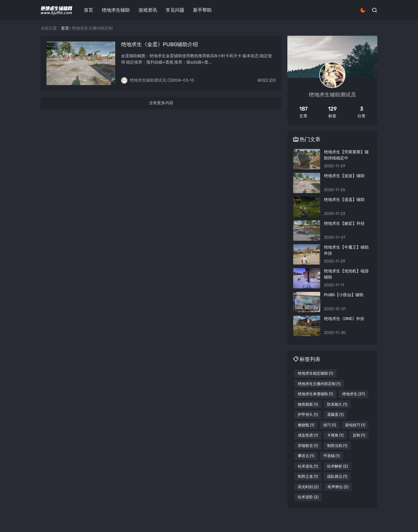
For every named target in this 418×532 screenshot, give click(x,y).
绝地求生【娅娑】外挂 (344, 223)
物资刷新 (308, 404)
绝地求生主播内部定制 (319, 384)
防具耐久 (337, 404)
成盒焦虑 (308, 435)
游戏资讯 (148, 10)
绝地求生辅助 (116, 10)
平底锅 (331, 456)
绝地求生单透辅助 (315, 394)
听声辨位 (338, 487)
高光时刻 (308, 487)
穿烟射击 (308, 446)
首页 (89, 10)
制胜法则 (337, 446)
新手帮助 (202, 10)
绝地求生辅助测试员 (148, 80)
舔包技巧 (355, 425)
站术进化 (308, 466)
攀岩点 (306, 456)
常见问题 (175, 10)
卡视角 (335, 435)
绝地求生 (354, 394)
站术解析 (337, 466)
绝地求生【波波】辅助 (344, 176)
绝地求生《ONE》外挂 (344, 319)
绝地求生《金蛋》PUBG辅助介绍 (160, 44)
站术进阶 (308, 497)
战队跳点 (337, 476)
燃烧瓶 (306, 425)
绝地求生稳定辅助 (315, 373)
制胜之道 (308, 476)
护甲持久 (308, 415)
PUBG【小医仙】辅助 (344, 295)
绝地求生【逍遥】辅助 (344, 200)
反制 (359, 435)
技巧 (330, 425)
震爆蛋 (335, 415)
